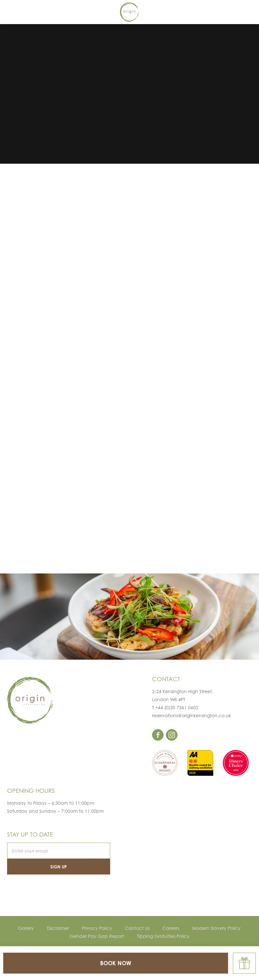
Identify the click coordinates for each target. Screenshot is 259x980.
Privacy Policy (97, 928)
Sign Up (58, 867)
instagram (172, 735)
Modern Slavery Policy (216, 928)
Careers (171, 928)
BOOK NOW (116, 963)
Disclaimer (58, 928)
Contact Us (137, 928)
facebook (158, 735)
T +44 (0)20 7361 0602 (175, 707)
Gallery (26, 928)
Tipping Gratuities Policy (163, 936)
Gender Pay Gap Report (97, 936)
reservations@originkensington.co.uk (192, 715)
